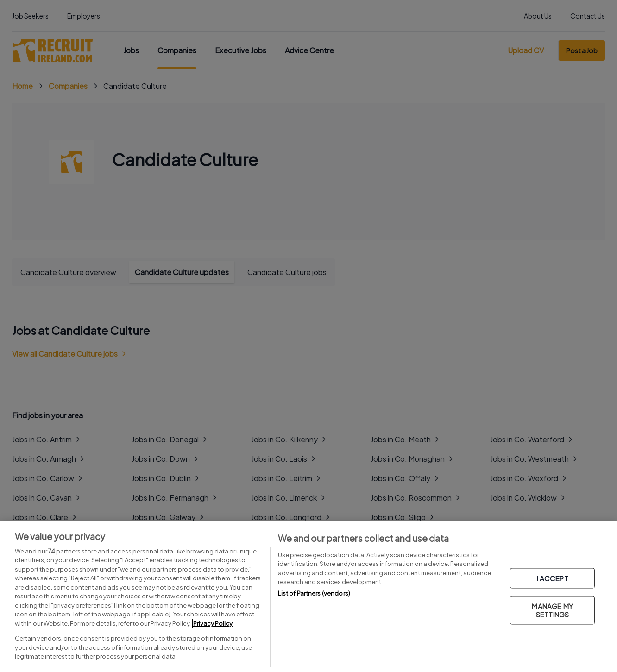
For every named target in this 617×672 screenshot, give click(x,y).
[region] (308, 597)
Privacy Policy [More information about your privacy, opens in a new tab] (213, 623)
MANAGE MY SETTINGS (552, 610)
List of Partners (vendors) (314, 593)
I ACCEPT (553, 578)
